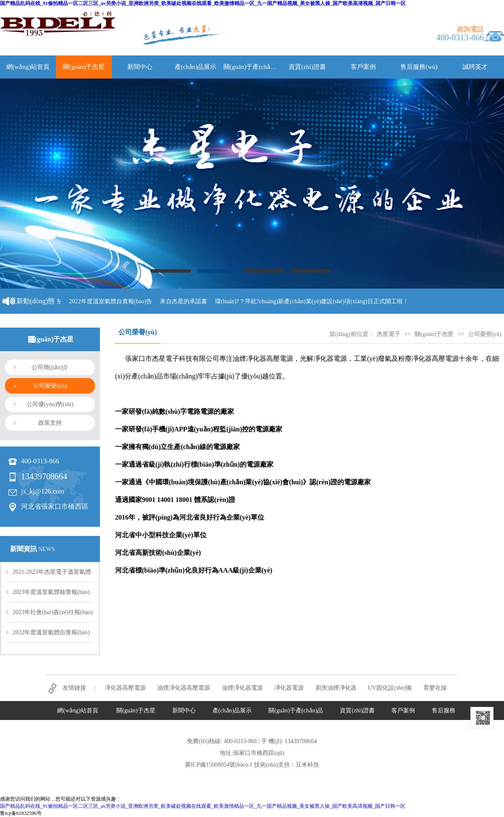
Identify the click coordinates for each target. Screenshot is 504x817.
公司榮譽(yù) (50, 386)
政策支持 (50, 423)
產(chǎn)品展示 (196, 67)
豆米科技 (307, 765)
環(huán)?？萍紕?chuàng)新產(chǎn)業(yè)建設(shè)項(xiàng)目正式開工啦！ (314, 301)
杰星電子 (388, 334)
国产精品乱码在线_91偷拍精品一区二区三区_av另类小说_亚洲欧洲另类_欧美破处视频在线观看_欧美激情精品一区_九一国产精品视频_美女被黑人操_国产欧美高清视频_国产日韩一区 (203, 3)
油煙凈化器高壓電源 (184, 688)
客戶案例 (363, 67)
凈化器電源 (289, 688)
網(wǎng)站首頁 (28, 67)
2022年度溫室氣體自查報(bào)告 (113, 301)
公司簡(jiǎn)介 (50, 367)
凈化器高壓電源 (125, 688)
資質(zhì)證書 (307, 67)
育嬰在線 (435, 688)
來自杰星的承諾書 (186, 301)
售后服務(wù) (419, 67)
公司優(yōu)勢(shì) (50, 404)
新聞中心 (140, 67)
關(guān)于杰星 (84, 67)
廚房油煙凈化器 (336, 688)
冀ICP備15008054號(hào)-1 (219, 765)
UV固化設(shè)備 (390, 688)
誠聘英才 (475, 67)
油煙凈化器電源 (242, 688)
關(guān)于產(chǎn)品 (251, 67)
